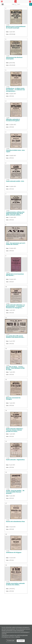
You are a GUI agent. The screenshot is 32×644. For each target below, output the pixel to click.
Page (13, 4)
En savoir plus (11, 641)
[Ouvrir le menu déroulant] (2, 2)
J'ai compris (21, 641)
